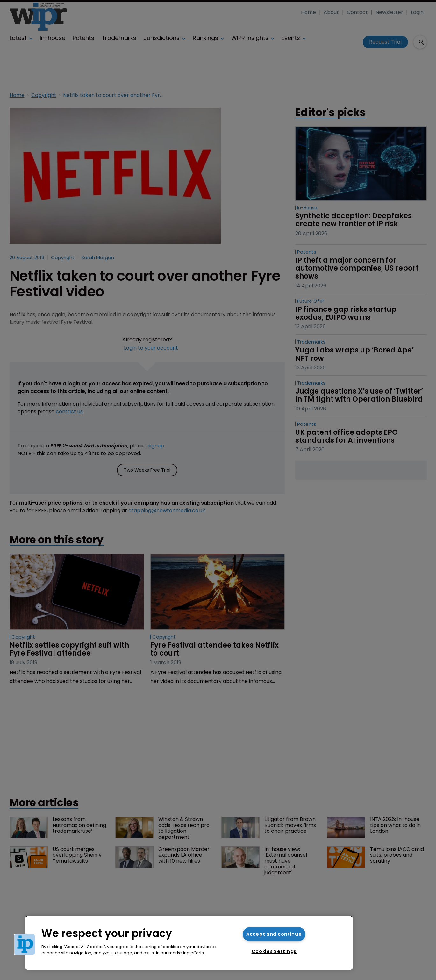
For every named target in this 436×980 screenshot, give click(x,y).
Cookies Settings (274, 951)
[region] (189, 943)
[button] (25, 944)
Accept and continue (274, 934)
